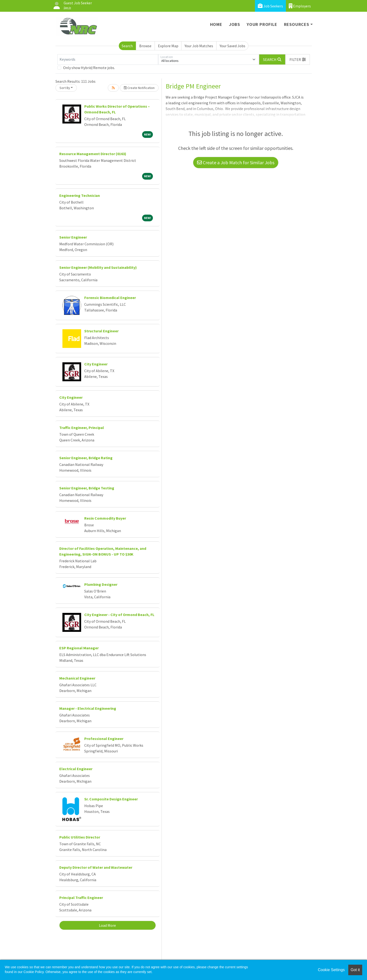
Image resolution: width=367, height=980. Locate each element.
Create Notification (139, 88)
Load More (107, 925)
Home (216, 24)
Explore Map (168, 46)
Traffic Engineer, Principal (82, 428)
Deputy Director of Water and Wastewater (96, 867)
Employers (300, 6)
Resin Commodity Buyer (105, 518)
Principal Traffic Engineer (81, 898)
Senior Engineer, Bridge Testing (87, 488)
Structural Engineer (101, 331)
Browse (145, 46)
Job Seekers (270, 6)
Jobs (235, 24)
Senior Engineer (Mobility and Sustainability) (98, 267)
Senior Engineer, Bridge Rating (86, 458)
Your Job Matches (199, 46)
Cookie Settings (331, 970)
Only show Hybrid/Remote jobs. (89, 68)
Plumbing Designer (101, 584)
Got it (355, 970)
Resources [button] (297, 24)
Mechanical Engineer (77, 678)
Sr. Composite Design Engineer (111, 799)
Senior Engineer (73, 237)
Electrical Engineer (76, 769)
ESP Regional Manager (79, 648)
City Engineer (96, 364)
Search (127, 46)
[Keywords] (108, 59)
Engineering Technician (80, 195)
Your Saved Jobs (232, 46)
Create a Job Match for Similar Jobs (236, 162)
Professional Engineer (104, 739)
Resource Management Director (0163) (93, 154)
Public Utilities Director (80, 837)
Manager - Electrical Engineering (88, 708)
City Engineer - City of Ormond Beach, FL (119, 615)
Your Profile (262, 24)
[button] (298, 59)
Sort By (65, 88)
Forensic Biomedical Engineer (110, 298)
